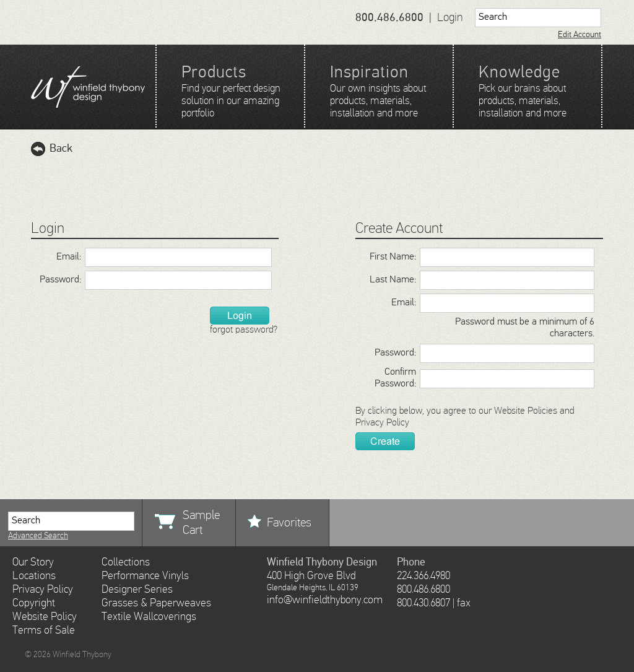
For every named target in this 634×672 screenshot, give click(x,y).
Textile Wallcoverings (149, 617)
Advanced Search (38, 536)
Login (450, 18)
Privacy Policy (382, 423)
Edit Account (580, 35)
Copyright (34, 603)
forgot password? (244, 330)
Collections (126, 562)
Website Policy (45, 617)
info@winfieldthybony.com (325, 600)
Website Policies (526, 411)
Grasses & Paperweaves (156, 603)
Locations (34, 576)
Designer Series (137, 590)
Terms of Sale (44, 631)
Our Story (33, 562)
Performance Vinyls (145, 576)
